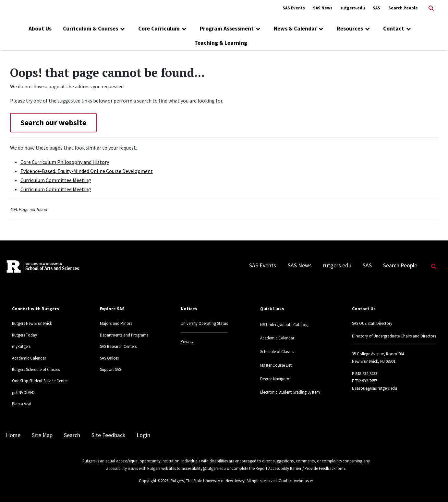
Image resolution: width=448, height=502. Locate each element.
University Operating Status (204, 323)
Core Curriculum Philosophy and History (65, 162)
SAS (376, 8)
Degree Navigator (275, 379)
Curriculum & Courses (91, 29)
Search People (403, 8)
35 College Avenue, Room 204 (378, 354)
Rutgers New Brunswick (32, 323)
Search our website (53, 122)
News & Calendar (295, 29)
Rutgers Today (24, 335)
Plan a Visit (22, 404)
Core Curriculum (159, 29)
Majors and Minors (116, 323)
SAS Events (294, 8)
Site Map (42, 435)
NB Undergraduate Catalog (284, 324)
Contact (394, 29)
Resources (350, 29)
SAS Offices (109, 358)
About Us (40, 29)
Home (13, 435)
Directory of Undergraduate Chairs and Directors (394, 336)
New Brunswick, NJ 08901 (374, 361)
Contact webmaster (296, 481)
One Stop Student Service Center (40, 381)
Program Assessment (227, 29)
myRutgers (21, 346)
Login (143, 435)
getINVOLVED (23, 392)
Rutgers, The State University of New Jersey (208, 481)
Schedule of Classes (277, 351)
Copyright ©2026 (154, 481)
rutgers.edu (353, 8)
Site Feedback (108, 435)
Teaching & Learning (221, 43)
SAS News (323, 8)
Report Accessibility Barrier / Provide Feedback (296, 468)
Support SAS (110, 369)
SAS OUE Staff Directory (372, 323)
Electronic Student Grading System (290, 392)
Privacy (187, 341)
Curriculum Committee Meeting (56, 180)
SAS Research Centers (118, 346)
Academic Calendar (29, 358)
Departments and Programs (124, 335)
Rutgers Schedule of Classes (36, 369)
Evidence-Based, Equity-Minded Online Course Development (87, 171)
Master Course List (276, 365)
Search (72, 435)
